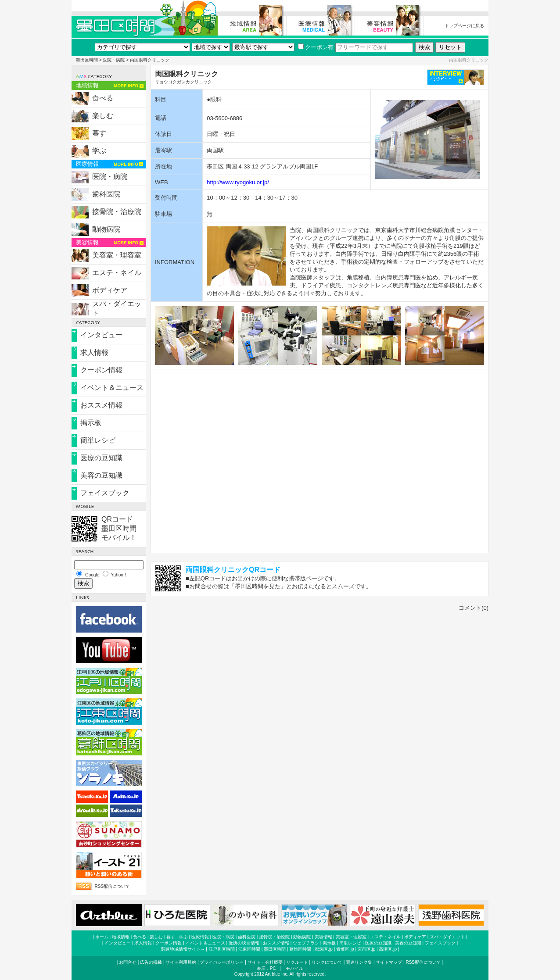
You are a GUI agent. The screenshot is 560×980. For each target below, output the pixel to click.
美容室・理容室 (117, 255)
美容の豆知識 (101, 475)
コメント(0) (474, 608)
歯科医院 (106, 194)
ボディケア (110, 290)
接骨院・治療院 (117, 212)
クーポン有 (316, 47)
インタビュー (101, 335)
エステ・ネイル (117, 273)
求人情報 (94, 352)
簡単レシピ (98, 440)
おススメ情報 (101, 405)
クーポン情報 (101, 370)
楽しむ (103, 116)
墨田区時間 (87, 60)
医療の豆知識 (101, 458)
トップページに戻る (464, 26)
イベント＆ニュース (112, 388)
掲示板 (91, 423)
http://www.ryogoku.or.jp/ (238, 182)
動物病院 (106, 229)
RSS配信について (113, 886)
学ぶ (99, 151)
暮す (99, 133)
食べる (103, 98)
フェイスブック (105, 493)
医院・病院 (114, 60)
